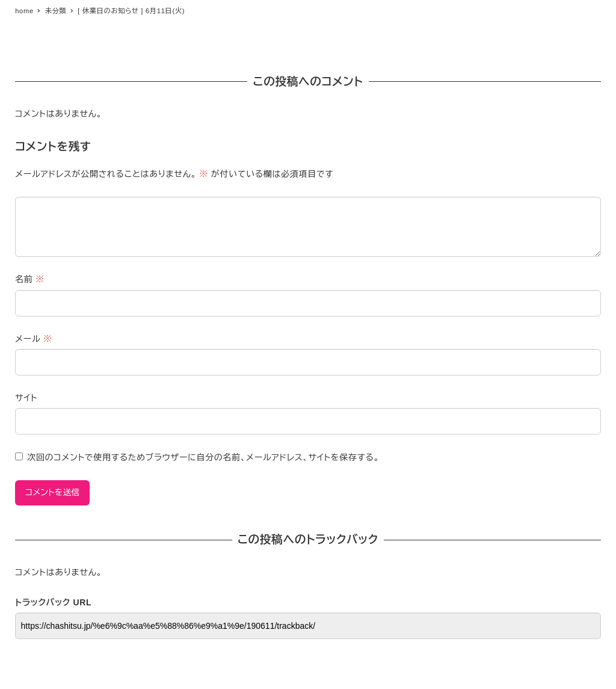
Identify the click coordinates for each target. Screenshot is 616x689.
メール (33, 339)
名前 (30, 279)
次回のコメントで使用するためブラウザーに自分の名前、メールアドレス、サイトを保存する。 (203, 457)
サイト (26, 398)
